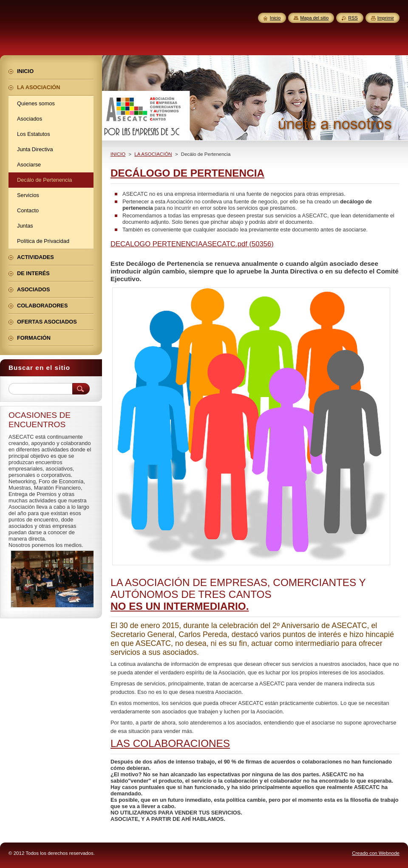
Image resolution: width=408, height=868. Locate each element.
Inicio (275, 18)
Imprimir (386, 18)
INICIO (118, 154)
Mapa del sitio (314, 18)
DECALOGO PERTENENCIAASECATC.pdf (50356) (192, 244)
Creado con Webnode (376, 853)
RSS (353, 18)
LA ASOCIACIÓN (153, 154)
